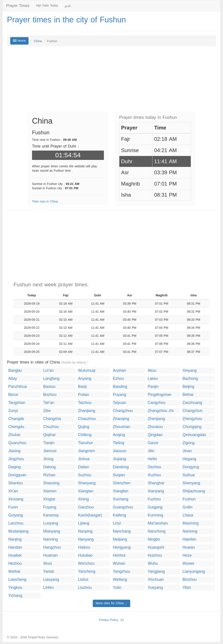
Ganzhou (86, 507)
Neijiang (120, 539)
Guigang (155, 507)
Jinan (187, 451)
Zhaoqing (121, 419)
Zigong (188, 443)
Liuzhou (85, 588)
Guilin (188, 507)
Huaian (189, 547)
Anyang (85, 379)
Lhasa (188, 515)
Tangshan (17, 403)
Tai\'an (49, 403)
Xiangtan (86, 491)
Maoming (191, 523)
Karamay (51, 515)
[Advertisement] (111, 81)
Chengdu (16, 427)
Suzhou (85, 475)
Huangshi (156, 547)
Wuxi (47, 563)
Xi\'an (13, 491)
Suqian (119, 475)
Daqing (14, 467)
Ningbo (154, 539)
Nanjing (15, 539)
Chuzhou (51, 427)
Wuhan (119, 563)
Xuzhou (154, 475)
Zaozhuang (192, 403)
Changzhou (123, 411)
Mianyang (52, 531)
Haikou (84, 547)
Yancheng (87, 572)
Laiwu (153, 379)
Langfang (51, 379)
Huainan (50, 555)
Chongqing (192, 427)
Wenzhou (86, 563)
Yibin (187, 588)
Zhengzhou (192, 419)
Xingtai (49, 499)
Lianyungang (194, 572)
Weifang (120, 580)
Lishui (83, 580)
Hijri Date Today (47, 6)
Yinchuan (156, 580)
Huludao (85, 555)
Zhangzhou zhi (161, 411)
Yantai (49, 572)
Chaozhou (87, 419)
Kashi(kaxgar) (90, 515)
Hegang (189, 459)
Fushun (189, 499)
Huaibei (15, 555)
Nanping (85, 531)
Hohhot (119, 555)
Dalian (84, 467)
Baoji (82, 387)
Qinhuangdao (194, 435)
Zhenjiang (156, 419)
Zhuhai (14, 435)
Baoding (120, 387)
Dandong (121, 467)
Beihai (188, 395)
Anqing (119, 435)
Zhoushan (122, 427)
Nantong (190, 531)
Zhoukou (155, 427)
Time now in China (45, 202)
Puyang (119, 395)
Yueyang (155, 588)
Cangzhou (157, 403)
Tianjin (49, 443)
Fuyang (50, 507)
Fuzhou (154, 499)
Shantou (16, 483)
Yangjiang (156, 572)
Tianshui (85, 443)
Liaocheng (17, 580)
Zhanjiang (87, 411)
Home (19, 41)
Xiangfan (121, 491)
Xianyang (156, 491)
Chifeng (85, 435)
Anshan (119, 371)
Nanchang (122, 531)
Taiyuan (120, 403)
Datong (49, 467)
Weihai (14, 572)
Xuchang (121, 499)
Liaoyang (51, 580)
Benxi (13, 395)
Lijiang (84, 523)
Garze (153, 443)
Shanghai (156, 483)
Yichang (15, 596)
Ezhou (118, 379)
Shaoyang (87, 483)
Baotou (49, 387)
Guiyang (16, 515)
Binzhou (190, 580)
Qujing (84, 427)
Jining (48, 459)
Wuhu (153, 563)
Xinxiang (16, 499)
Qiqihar (49, 435)
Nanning (50, 539)
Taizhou (85, 403)
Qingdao (155, 435)
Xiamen (50, 491)
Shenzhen (122, 483)
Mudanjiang (18, 531)
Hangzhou (52, 547)
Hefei (152, 459)
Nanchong (157, 531)
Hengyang (122, 547)
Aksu (152, 371)
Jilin (151, 451)
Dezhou (154, 467)
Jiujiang (119, 459)
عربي (68, 6)
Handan (15, 547)
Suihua (189, 475)
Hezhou (15, 563)
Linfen (48, 588)
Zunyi (13, 411)
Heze (187, 555)
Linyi (117, 523)
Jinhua (84, 459)
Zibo (47, 411)
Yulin (117, 588)
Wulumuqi (87, 371)
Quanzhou (17, 443)
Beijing (188, 387)
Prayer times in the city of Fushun (66, 20)
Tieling (118, 443)
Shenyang (191, 483)
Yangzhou (122, 572)
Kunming (155, 515)
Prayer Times (18, 6)
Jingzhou (16, 459)
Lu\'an (48, 371)
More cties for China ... (111, 603)
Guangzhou (123, 507)
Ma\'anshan (158, 523)
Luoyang (51, 523)
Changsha (52, 419)
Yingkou (15, 588)
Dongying (191, 467)
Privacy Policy (108, 620)
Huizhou (155, 555)
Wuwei (188, 563)
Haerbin (189, 539)
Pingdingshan (160, 395)
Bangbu (15, 371)
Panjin (153, 387)
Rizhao (49, 475)
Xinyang (190, 371)
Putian (84, 395)
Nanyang (86, 539)
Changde (16, 419)
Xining (83, 499)
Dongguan (17, 475)
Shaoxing (51, 483)
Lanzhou (16, 523)
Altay (13, 379)
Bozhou (50, 395)
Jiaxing (14, 451)
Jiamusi (50, 451)
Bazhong (190, 379)
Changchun (193, 411)
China (38, 41)
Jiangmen (86, 451)
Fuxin (13, 507)
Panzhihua (18, 387)
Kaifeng (119, 515)
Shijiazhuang (194, 491)
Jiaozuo (120, 451)
